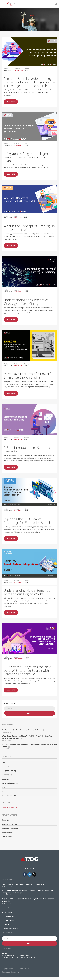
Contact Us (6, 972)
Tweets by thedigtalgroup (10, 807)
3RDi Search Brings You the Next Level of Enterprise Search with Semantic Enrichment (27, 674)
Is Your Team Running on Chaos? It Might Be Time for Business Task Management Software (27, 737)
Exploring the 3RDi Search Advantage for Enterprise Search (27, 526)
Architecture (7, 775)
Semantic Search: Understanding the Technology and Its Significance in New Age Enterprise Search (29, 82)
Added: (7, 69)
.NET (4, 762)
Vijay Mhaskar (7, 833)
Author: (17, 69)
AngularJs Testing (9, 771)
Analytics (6, 767)
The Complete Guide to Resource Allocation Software (22, 730)
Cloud (5, 791)
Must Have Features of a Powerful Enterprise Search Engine (28, 378)
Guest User (6, 820)
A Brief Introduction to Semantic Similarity (27, 453)
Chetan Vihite (7, 837)
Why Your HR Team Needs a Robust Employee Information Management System (29, 746)
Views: (27, 69)
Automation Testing (10, 783)
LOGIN (4, 924)
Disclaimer (16, 972)
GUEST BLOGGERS (9, 928)
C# (4, 787)
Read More (11, 102)
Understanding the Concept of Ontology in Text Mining (26, 305)
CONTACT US (7, 920)
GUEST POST (7, 916)
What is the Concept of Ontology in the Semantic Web (29, 232)
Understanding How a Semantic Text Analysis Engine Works (27, 597)
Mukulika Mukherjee (10, 828)
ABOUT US (6, 912)
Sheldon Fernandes (9, 824)
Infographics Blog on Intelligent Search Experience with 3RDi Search (26, 160)
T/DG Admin (19, 70)
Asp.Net (5, 779)
